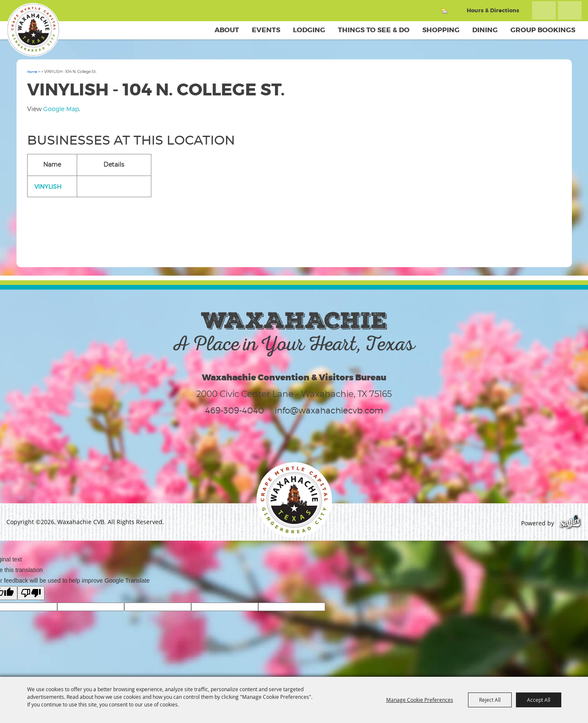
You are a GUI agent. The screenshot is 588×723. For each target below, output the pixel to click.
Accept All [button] (539, 700)
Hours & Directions (493, 10)
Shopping (441, 30)
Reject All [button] (490, 700)
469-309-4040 (235, 410)
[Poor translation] (31, 593)
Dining (485, 30)
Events (266, 30)
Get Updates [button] (570, 10)
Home (32, 72)
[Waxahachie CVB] (33, 30)
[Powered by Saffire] (570, 523)
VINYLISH (48, 186)
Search (544, 10)
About (227, 30)
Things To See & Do (374, 30)
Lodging (309, 30)
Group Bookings (543, 30)
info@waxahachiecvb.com (329, 410)
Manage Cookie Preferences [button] (420, 700)
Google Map (61, 109)
